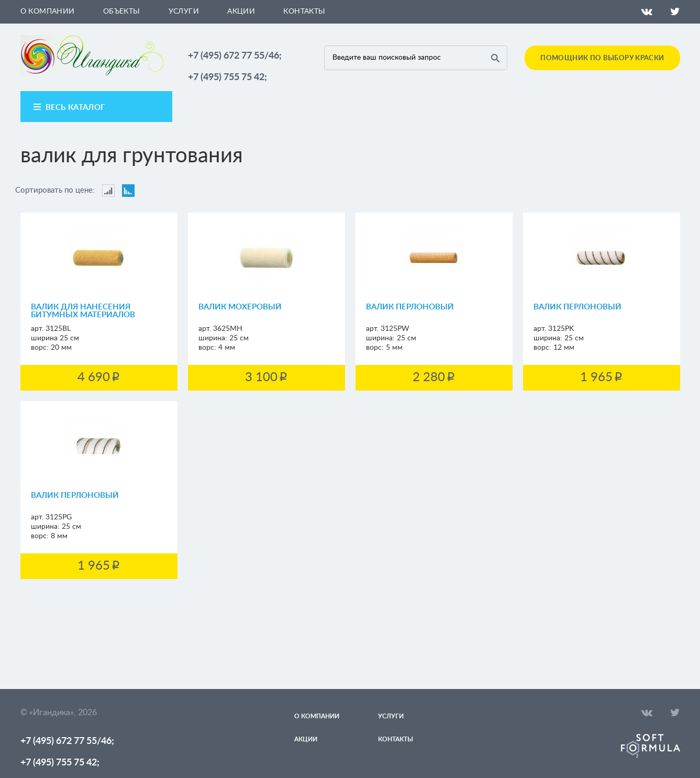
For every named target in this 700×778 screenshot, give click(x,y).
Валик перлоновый (410, 307)
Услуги (184, 12)
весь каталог (75, 108)
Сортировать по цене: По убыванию (128, 191)
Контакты (304, 12)
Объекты (122, 12)
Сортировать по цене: (55, 190)
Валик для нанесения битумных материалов (83, 311)
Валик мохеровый (240, 307)
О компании (48, 12)
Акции (241, 12)
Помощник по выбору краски (602, 58)
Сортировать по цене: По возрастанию (108, 191)
